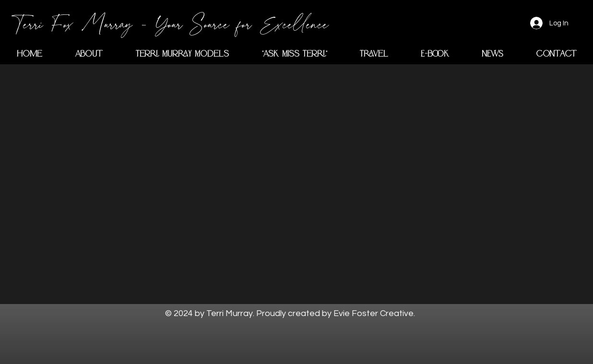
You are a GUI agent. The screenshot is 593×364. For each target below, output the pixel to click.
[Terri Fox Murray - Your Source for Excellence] (172, 23)
